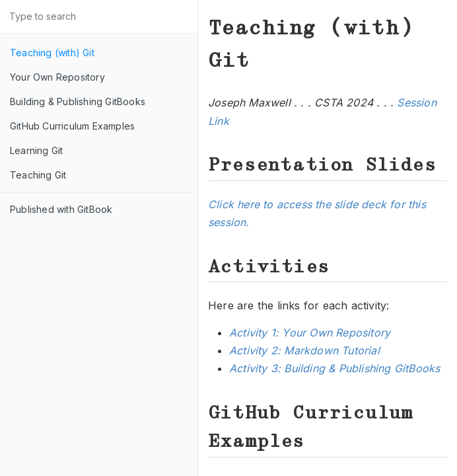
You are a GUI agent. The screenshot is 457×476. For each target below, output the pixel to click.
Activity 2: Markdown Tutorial (304, 350)
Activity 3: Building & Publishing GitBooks (334, 368)
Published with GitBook (61, 209)
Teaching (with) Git (52, 53)
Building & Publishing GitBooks (78, 101)
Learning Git (36, 150)
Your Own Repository (57, 77)
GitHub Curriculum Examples (72, 126)
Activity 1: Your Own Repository (310, 333)
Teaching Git (38, 175)
